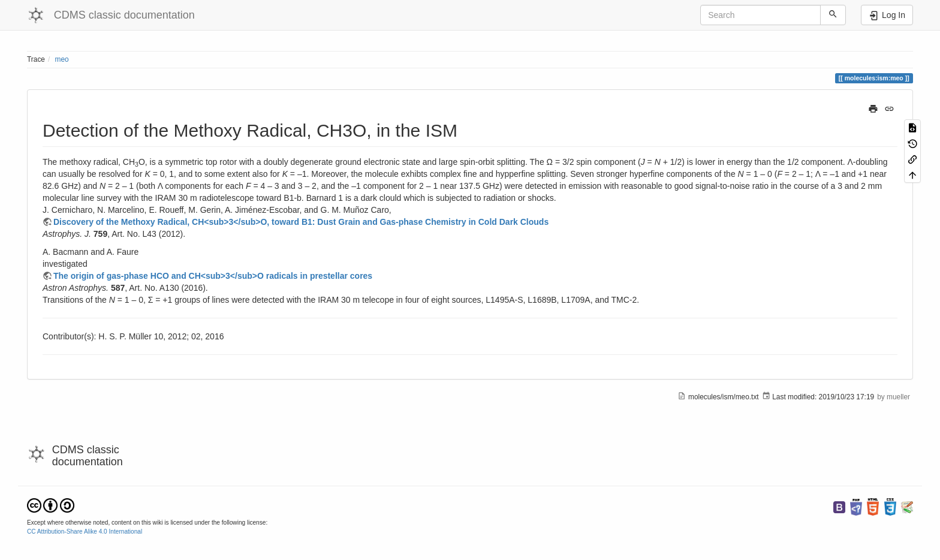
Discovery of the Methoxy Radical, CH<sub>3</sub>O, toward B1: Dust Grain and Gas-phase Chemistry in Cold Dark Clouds (301, 222)
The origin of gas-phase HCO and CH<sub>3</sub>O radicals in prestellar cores (213, 276)
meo (62, 59)
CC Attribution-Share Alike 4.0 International (85, 532)
